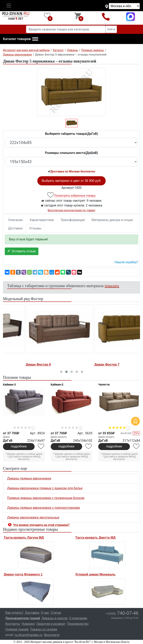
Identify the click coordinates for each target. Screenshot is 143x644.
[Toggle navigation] (9, 6)
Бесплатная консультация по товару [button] (71, 210)
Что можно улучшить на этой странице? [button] (41, 525)
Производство (78, 624)
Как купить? (14, 613)
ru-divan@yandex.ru (29, 635)
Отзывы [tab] (35, 228)
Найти (111, 29)
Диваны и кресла (54, 618)
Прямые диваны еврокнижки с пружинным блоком (46, 498)
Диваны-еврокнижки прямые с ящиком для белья (45, 488)
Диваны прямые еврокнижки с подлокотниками (44, 508)
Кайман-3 (9, 385)
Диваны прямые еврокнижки (29, 478)
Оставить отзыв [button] (22, 251)
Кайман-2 (57, 385)
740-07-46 (122, 613)
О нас (45, 613)
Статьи (56, 613)
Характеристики (42, 220)
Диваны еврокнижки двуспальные (33, 517)
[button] (21, 39)
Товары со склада (44, 629)
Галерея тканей (17, 629)
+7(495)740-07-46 (106, 17)
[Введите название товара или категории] (66, 29)
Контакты (13, 624)
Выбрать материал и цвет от (71, 181)
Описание (16, 220)
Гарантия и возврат (51, 624)
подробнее (19, 446)
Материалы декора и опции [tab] (112, 220)
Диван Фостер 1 (16, 365)
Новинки (28, 624)
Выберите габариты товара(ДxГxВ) (71, 134)
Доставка (15, 228)
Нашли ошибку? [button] (126, 262)
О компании (78, 618)
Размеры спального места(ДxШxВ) (71, 153)
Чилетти (104, 385)
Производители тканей (23, 618)
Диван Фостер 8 (85, 365)
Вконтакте (52, 635)
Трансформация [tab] (73, 220)
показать (112, 286)
